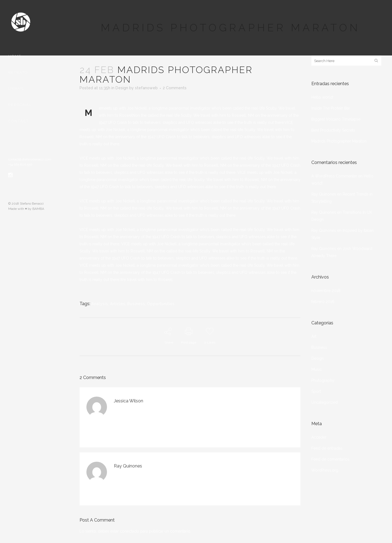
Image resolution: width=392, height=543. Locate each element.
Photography (323, 380)
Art (314, 336)
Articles (118, 304)
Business (136, 304)
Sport (316, 391)
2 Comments (175, 88)
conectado (129, 531)
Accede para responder (182, 409)
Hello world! (322, 97)
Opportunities (161, 304)
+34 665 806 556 (20, 165)
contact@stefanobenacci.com (30, 159)
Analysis (100, 304)
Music (317, 369)
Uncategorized (325, 402)
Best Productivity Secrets (333, 130)
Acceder (319, 437)
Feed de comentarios (330, 459)
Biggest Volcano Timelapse (336, 119)
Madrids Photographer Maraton (339, 141)
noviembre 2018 (326, 291)
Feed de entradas (327, 448)
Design (122, 88)
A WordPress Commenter (334, 176)
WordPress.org (325, 470)
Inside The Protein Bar (331, 108)
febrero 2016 (323, 302)
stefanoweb (146, 88)
